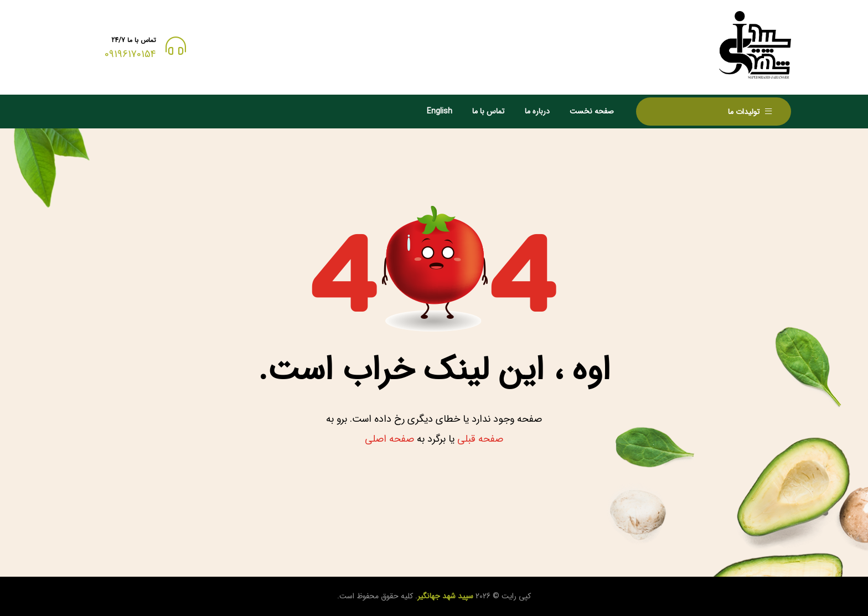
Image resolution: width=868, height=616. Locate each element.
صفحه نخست (592, 111)
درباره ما (537, 111)
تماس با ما (488, 111)
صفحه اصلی (389, 439)
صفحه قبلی (480, 439)
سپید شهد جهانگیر (445, 596)
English (440, 111)
